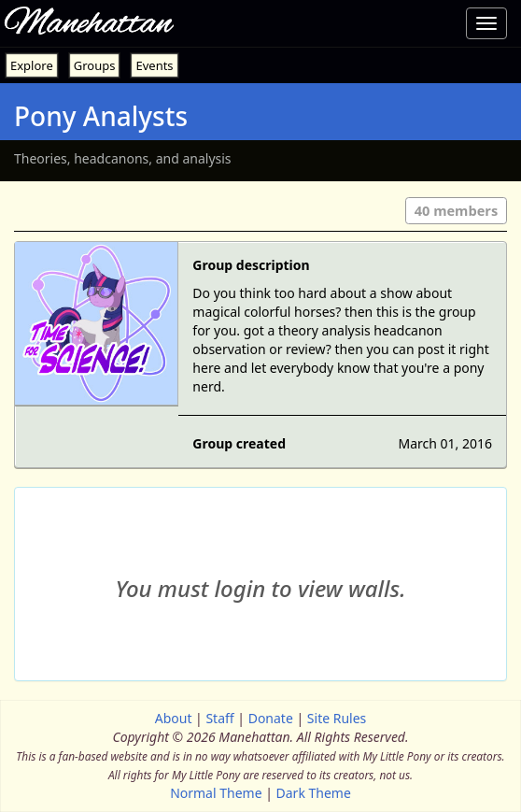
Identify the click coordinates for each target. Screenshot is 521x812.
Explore (32, 65)
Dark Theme (314, 793)
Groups (95, 65)
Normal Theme (216, 793)
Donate (271, 718)
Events (154, 65)
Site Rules (337, 718)
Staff (219, 718)
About (174, 718)
